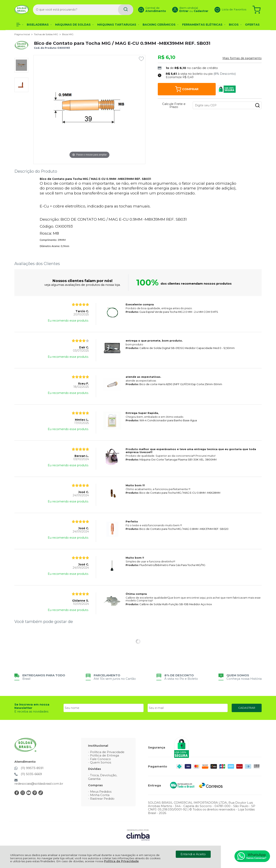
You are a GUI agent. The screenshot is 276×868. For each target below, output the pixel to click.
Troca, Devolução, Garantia (103, 777)
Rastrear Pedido (102, 799)
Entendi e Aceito (193, 854)
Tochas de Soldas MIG (46, 34)
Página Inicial (22, 34)
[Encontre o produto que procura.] (115, 9)
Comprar (187, 89)
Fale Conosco (100, 759)
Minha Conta (100, 795)
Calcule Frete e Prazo (174, 105)
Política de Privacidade (121, 861)
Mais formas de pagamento (242, 58)
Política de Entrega (105, 755)
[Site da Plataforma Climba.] (138, 835)
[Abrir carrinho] (257, 9)
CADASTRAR (247, 708)
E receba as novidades (31, 711)
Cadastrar (196, 11)
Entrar (179, 11)
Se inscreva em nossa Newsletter (32, 706)
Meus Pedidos (101, 792)
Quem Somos (101, 762)
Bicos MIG (68, 34)
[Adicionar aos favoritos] (141, 59)
